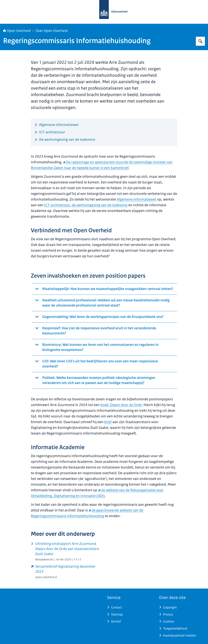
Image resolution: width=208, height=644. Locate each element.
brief (108, 422)
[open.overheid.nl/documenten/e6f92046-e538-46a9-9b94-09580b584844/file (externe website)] (66, 572)
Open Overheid (17, 31)
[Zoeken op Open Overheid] (200, 41)
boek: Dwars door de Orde (121, 405)
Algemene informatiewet (137, 199)
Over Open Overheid (52, 31)
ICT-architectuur (57, 205)
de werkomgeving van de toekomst (100, 205)
